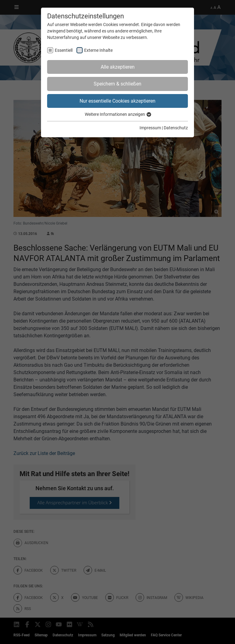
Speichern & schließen (117, 84)
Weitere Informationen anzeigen (118, 114)
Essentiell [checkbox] (64, 50)
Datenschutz (176, 128)
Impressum (150, 128)
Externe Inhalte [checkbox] (98, 50)
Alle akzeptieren (118, 67)
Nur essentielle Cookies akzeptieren (117, 101)
